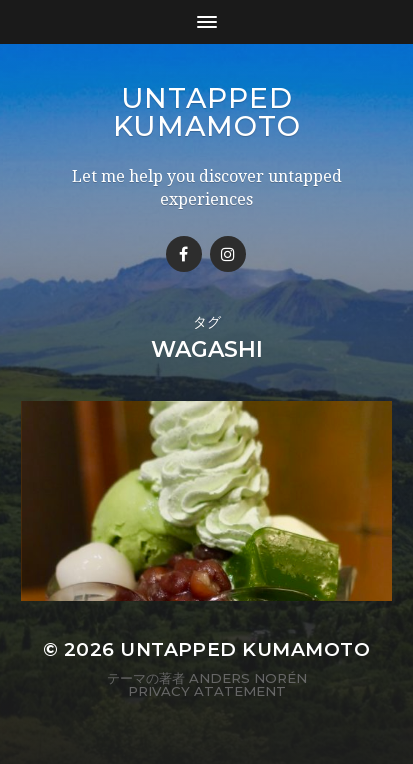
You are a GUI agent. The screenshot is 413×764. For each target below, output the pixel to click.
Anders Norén (248, 678)
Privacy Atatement (207, 691)
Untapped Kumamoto (207, 112)
